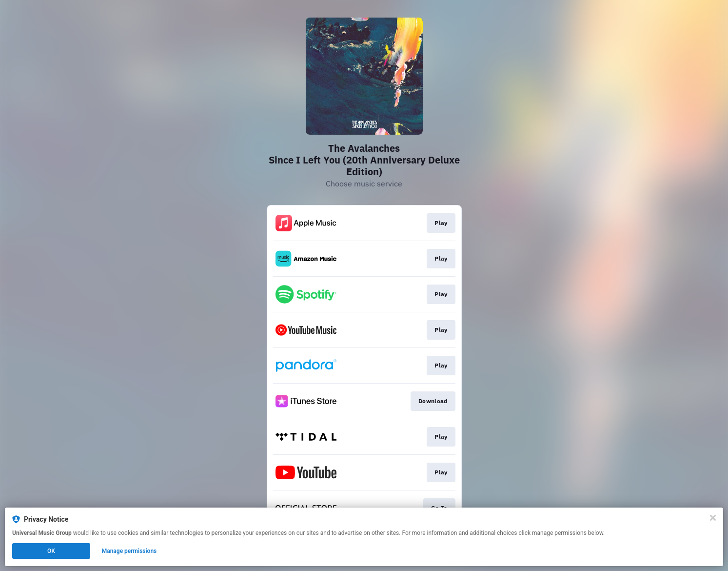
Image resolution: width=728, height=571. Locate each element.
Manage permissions (129, 551)
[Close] (713, 518)
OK (51, 551)
